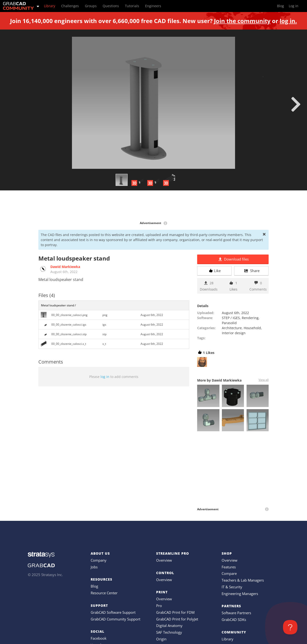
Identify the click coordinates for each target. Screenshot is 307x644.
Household (252, 328)
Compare (229, 573)
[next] (296, 104)
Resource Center (104, 593)
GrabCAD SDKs (234, 620)
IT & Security (232, 587)
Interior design (234, 333)
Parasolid (229, 323)
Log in (294, 6)
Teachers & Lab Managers (243, 580)
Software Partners (236, 613)
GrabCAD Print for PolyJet (177, 619)
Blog (94, 586)
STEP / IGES (231, 318)
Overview (164, 560)
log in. (288, 21)
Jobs (94, 567)
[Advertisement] (153, 206)
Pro (159, 606)
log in (105, 377)
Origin (161, 639)
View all (264, 380)
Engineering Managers (240, 594)
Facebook (99, 638)
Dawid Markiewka (65, 267)
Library (227, 639)
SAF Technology (169, 632)
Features (229, 567)
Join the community (242, 21)
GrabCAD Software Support (113, 612)
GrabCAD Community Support (115, 619)
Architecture (232, 328)
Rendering (250, 318)
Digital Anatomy (169, 626)
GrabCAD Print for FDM (175, 612)
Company (99, 560)
